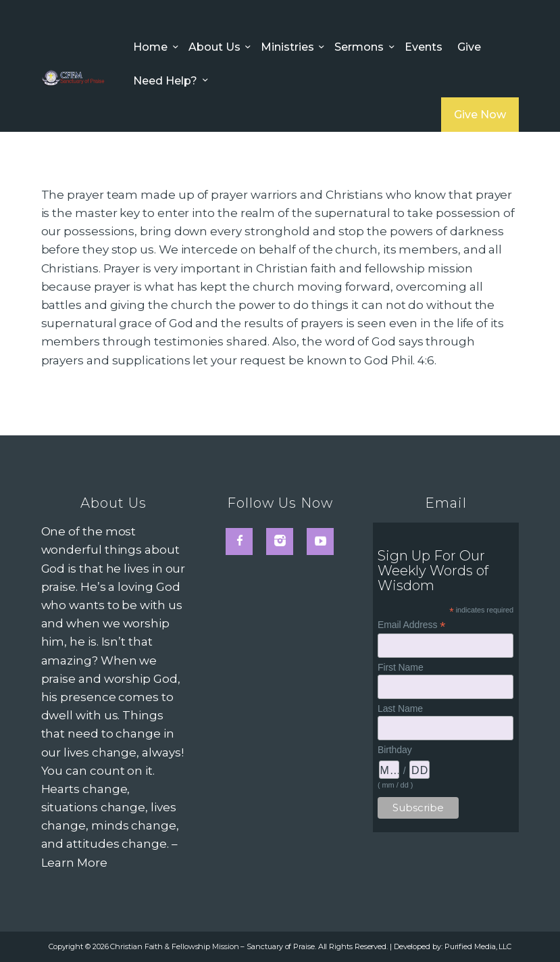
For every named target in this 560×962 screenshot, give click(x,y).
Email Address (411, 625)
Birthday (395, 750)
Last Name (400, 708)
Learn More (74, 863)
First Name (401, 667)
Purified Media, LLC (478, 946)
